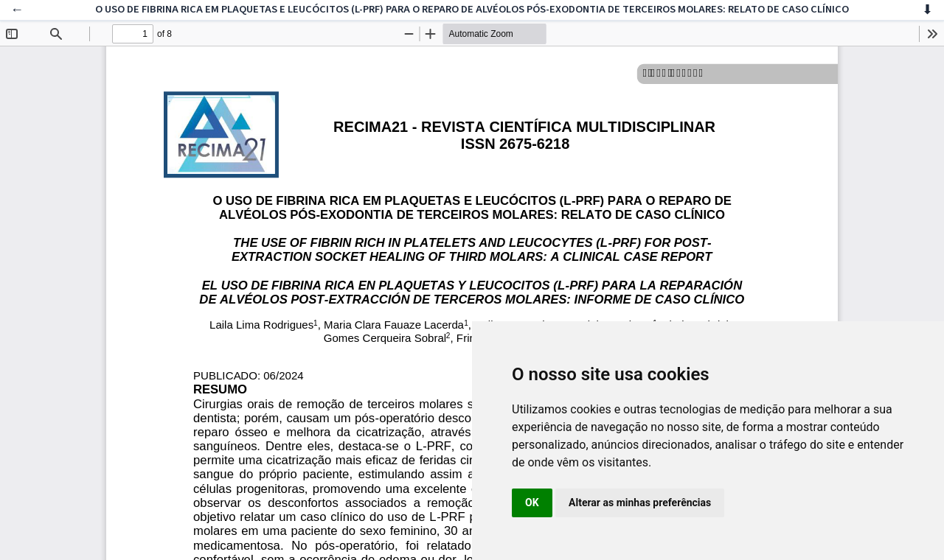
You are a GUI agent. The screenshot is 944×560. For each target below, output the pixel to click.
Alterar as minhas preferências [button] (640, 503)
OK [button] (532, 503)
